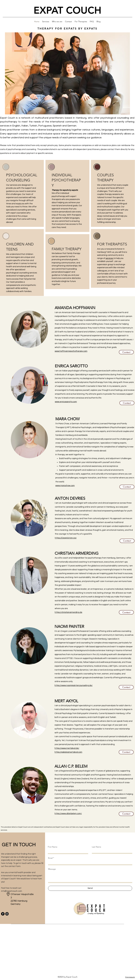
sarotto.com (71, 402)
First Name (53, 847)
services (110, 258)
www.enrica (60, 402)
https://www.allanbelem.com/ (68, 814)
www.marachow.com (65, 486)
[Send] (90, 888)
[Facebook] (3, 914)
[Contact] (126, 352)
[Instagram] (7, 914)
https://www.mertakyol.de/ (67, 748)
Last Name (96, 847)
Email (50, 858)
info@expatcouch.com (12, 891)
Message (52, 869)
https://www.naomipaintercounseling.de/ (74, 685)
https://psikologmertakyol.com (68, 752)
